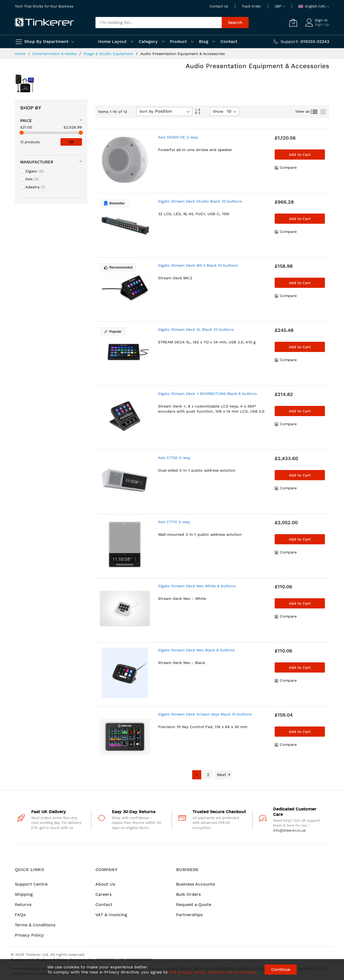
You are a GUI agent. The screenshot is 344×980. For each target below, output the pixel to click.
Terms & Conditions (35, 925)
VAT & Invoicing (111, 915)
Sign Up (322, 24)
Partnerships (189, 915)
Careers (103, 894)
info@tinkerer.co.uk (289, 830)
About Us (105, 884)
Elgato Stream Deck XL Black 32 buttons (196, 329)
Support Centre (31, 884)
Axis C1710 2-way (174, 522)
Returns (23, 904)
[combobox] (159, 23)
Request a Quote (194, 904)
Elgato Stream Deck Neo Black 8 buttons (196, 650)
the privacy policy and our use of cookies (212, 972)
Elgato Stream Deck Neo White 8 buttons (197, 586)
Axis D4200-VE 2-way (178, 137)
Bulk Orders (188, 894)
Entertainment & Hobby (55, 54)
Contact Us (219, 6)
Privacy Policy (29, 935)
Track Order (251, 6)
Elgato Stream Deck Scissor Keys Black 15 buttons (205, 714)
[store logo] (44, 23)
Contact (104, 904)
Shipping (24, 894)
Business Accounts (196, 884)
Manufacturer (37, 162)
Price (26, 121)
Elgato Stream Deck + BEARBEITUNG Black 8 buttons (207, 394)
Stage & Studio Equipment (109, 54)
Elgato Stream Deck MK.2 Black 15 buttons (198, 265)
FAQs (20, 915)
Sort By (146, 111)
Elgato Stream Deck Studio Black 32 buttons (200, 201)
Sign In (321, 20)
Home (21, 54)
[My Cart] (293, 23)
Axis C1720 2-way (174, 458)
